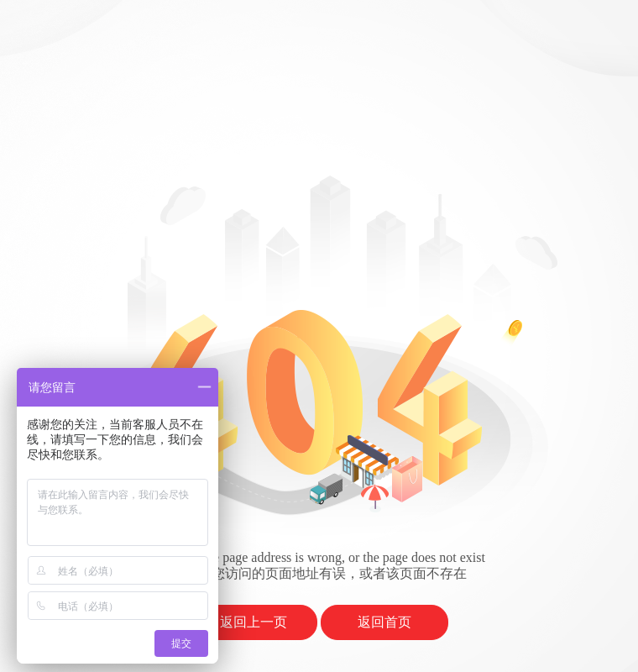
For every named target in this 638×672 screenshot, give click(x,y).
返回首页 (384, 622)
